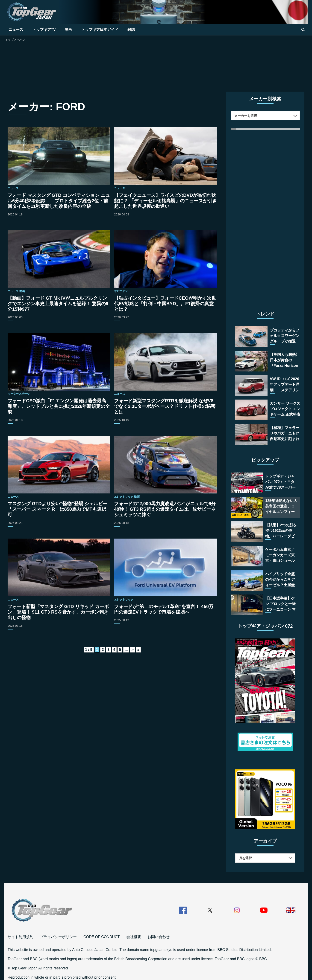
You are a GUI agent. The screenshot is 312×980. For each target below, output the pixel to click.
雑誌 (131, 30)
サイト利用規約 (21, 937)
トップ (9, 40)
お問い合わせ (159, 937)
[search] (303, 30)
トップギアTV (44, 30)
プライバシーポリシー (58, 937)
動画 (68, 30)
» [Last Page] (138, 650)
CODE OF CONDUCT (102, 937)
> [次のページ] (132, 650)
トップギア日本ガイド (100, 30)
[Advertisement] (156, 64)
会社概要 (134, 937)
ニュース (16, 30)
